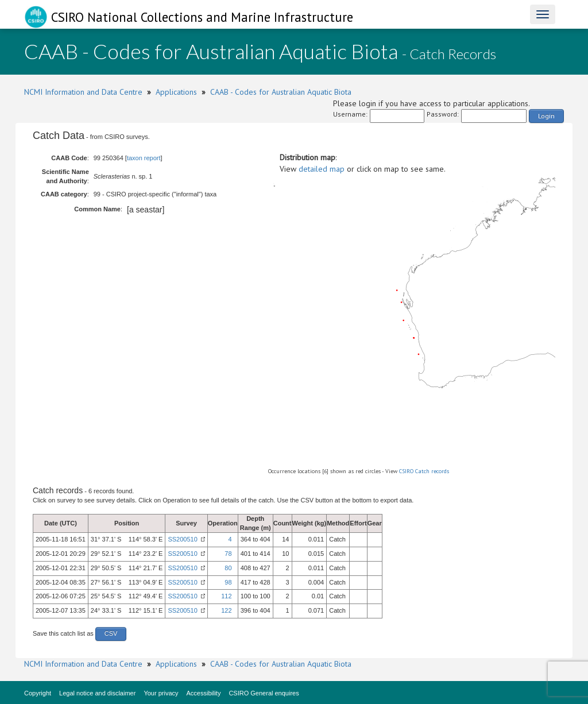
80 (228, 568)
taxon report (144, 158)
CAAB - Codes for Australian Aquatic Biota (281, 92)
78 (228, 554)
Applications (176, 92)
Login (546, 116)
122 (226, 610)
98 (228, 582)
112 (226, 596)
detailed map (322, 169)
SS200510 (182, 539)
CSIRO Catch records (424, 471)
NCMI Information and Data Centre (83, 92)
